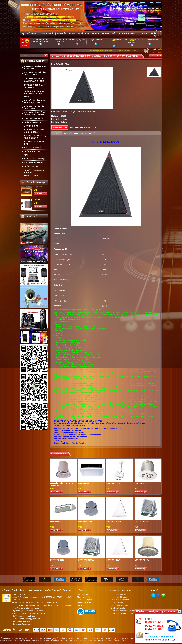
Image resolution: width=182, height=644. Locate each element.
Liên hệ (153, 34)
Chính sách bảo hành (119, 608)
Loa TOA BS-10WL (86, 560)
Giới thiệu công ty (84, 594)
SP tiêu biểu (83, 34)
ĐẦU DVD (101, 640)
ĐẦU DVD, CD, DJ (17, 638)
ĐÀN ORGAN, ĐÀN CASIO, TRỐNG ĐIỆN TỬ (35, 137)
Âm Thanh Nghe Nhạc (34, 163)
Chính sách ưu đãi (84, 603)
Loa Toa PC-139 (113, 483)
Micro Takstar (31, 176)
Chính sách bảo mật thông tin (122, 613)
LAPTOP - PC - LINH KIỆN (35, 159)
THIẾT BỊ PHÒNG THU (33, 123)
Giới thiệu (31, 34)
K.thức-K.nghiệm (127, 34)
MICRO (27, 97)
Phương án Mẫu (109, 34)
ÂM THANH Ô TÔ (31, 126)
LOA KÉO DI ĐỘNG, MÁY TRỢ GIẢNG (34, 86)
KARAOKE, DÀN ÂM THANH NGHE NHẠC (36, 68)
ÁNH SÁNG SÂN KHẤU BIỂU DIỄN (116, 640)
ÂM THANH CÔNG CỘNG (13, 640)
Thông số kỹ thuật (71, 133)
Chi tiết (104, 306)
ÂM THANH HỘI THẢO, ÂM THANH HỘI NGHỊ (35, 74)
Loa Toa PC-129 (141, 483)
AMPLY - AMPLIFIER (31, 638)
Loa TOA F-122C (57, 560)
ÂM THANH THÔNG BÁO (31, 640)
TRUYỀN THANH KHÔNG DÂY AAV (34, 171)
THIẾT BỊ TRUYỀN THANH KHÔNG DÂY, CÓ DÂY (35, 92)
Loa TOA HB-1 (84, 483)
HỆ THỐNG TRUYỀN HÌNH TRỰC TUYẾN (35, 107)
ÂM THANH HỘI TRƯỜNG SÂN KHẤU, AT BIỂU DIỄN (35, 80)
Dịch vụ (95, 34)
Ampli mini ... (39, 187)
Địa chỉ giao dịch (83, 597)
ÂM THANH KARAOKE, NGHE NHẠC (80, 640)
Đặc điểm (57, 133)
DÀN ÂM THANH (78, 638)
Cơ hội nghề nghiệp (85, 600)
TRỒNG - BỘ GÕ (31, 166)
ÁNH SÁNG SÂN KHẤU (34, 119)
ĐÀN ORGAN (89, 638)
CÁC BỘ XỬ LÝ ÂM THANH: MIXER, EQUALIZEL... (35, 101)
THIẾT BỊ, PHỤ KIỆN (32, 151)
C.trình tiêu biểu (46, 34)
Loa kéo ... (38, 200)
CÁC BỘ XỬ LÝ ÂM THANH (62, 638)
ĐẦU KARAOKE (5, 638)
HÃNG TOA (109, 56)
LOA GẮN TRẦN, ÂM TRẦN (129, 56)
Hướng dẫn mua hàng (119, 594)
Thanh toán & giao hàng (120, 600)
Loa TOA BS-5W (141, 522)
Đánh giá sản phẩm (89, 133)
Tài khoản (142, 34)
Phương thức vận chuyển (120, 605)
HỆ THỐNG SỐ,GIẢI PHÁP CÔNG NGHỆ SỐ (35, 131)
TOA (103, 233)
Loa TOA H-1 (56, 522)
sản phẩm (62, 34)
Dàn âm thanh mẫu (33, 148)
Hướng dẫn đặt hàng (119, 597)
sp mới (72, 34)
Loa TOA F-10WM (114, 522)
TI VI (26, 155)
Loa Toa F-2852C (86, 522)
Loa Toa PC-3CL (142, 560)
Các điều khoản (117, 603)
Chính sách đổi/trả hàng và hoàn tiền (125, 611)
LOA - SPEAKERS (45, 638)
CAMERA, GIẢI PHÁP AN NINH (34, 143)
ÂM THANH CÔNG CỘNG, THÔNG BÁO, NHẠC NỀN (35, 114)
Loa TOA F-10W (113, 560)
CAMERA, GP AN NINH (121, 638)
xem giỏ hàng (157, 52)
